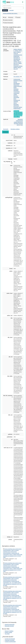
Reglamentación (17, 109)
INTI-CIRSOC (17, 77)
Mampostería (16, 85)
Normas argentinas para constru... (10, 13)
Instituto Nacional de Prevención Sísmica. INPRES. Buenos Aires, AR (18, 66)
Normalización (17, 83)
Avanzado (11, 10)
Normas (15, 82)
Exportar (18, 17)
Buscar (5, 10)
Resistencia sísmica (18, 81)
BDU (4, 2)
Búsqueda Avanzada (9, 626)
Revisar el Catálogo (9, 631)
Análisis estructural (18, 86)
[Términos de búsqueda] (13, 6)
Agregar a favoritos (8, 20)
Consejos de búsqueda (10, 639)
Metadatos (5, 132)
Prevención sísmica (18, 107)
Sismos (15, 103)
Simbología (16, 89)
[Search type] (13, 8)
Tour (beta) (7, 634)
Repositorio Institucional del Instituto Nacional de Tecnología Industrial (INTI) (18, 122)
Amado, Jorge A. (18, 51)
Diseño (15, 88)
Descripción (6, 129)
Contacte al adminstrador (10, 642)
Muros (15, 99)
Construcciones (17, 79)
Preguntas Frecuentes (10, 640)
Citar (5, 17)
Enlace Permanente (8, 23)
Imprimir (11, 17)
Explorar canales (8, 632)
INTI (22, 125)
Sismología (16, 90)
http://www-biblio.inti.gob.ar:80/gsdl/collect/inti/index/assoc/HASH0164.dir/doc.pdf (18, 114)
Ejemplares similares (15, 129)
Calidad (15, 95)
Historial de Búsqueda (10, 625)
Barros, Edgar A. (17, 52)
